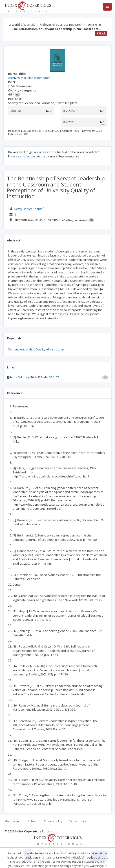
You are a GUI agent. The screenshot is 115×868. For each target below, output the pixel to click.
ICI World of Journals (22, 25)
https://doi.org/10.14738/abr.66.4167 (34, 377)
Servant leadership (21, 349)
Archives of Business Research (61, 25)
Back (101, 33)
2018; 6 (94, 25)
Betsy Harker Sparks (28, 209)
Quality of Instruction (50, 349)
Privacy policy (53, 821)
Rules (31, 821)
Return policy (78, 821)
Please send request (22, 156)
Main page (12, 821)
